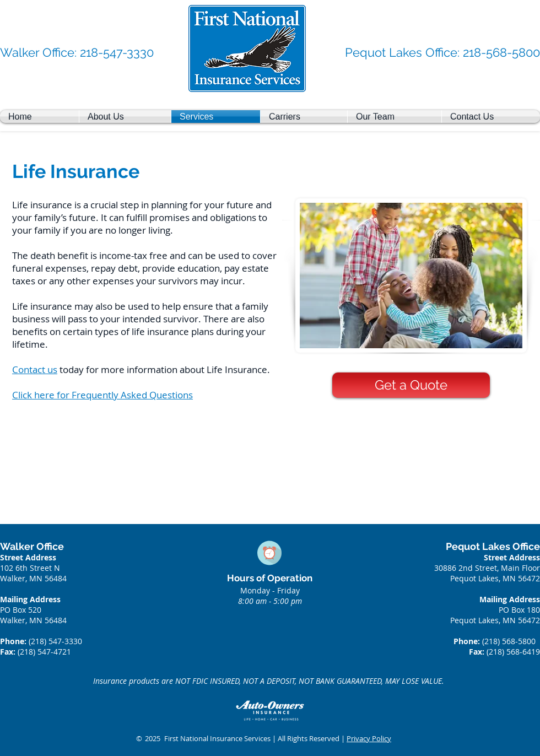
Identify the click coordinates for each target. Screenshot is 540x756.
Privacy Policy (369, 738)
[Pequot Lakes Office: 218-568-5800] (442, 52)
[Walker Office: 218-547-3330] (77, 52)
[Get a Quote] (411, 385)
